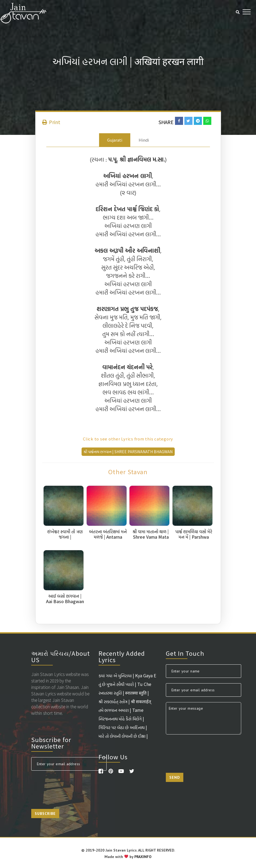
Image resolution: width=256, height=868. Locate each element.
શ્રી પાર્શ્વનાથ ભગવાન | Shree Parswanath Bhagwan (128, 452)
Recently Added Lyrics (122, 656)
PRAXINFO (143, 857)
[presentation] (72, 787)
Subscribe (45, 814)
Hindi (144, 140)
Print (51, 122)
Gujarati (115, 140)
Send (175, 777)
